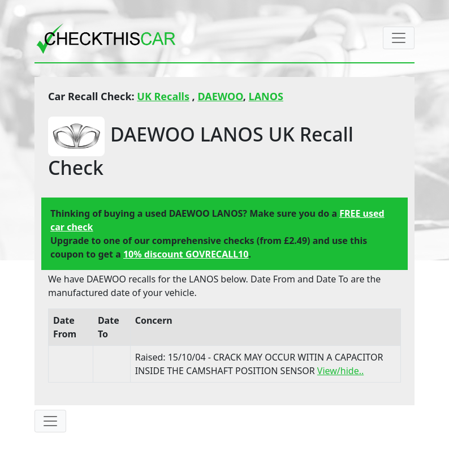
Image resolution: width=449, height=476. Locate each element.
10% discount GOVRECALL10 (186, 254)
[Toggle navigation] (399, 38)
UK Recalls (163, 96)
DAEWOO (220, 96)
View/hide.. (340, 371)
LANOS (266, 96)
